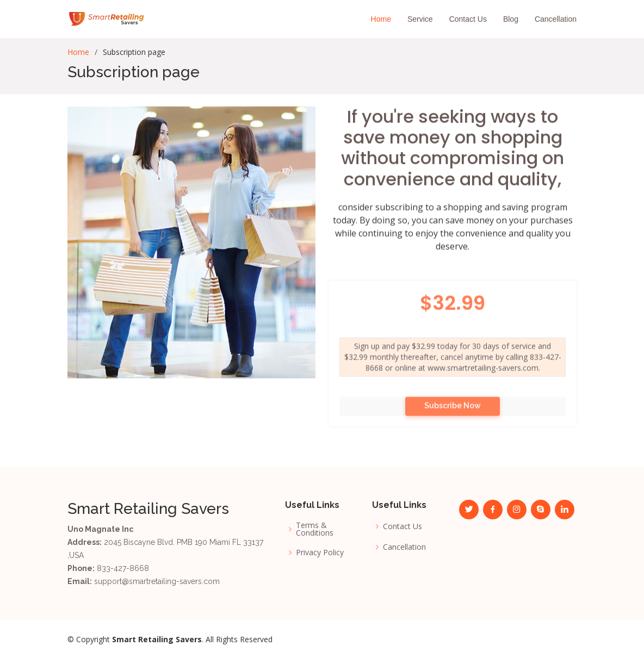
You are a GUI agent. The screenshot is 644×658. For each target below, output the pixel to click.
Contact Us (468, 19)
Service (420, 19)
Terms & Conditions (315, 529)
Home (381, 19)
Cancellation (556, 19)
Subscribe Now (453, 418)
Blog (511, 19)
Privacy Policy (320, 553)
